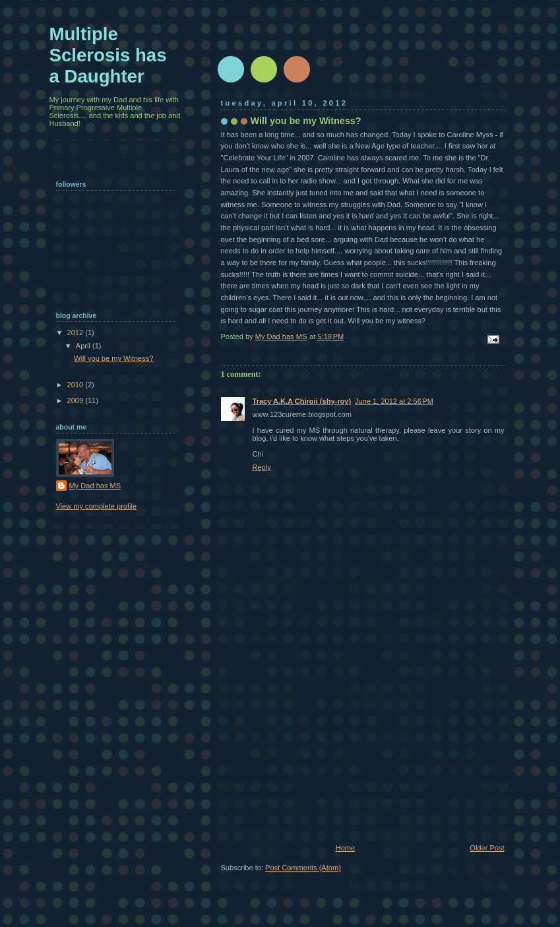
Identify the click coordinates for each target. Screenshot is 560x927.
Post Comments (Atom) (303, 868)
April (84, 346)
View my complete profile (97, 506)
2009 (77, 400)
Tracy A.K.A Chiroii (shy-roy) (302, 401)
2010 (77, 385)
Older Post (487, 848)
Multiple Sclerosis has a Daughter (108, 55)
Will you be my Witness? (113, 358)
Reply (262, 467)
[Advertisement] (320, 752)
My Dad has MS (95, 486)
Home (345, 848)
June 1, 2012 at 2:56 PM (394, 401)
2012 (77, 333)
